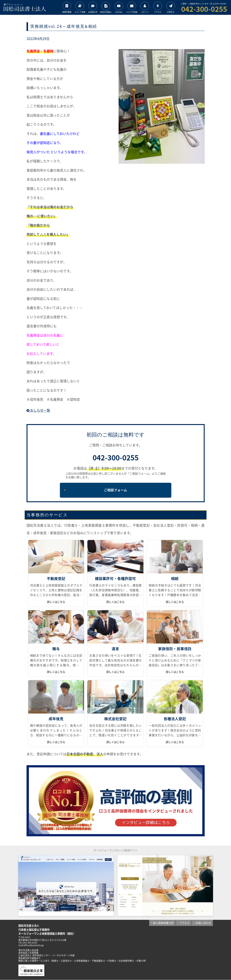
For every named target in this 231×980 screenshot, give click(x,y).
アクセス (185, 923)
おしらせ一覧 (38, 410)
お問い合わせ (203, 923)
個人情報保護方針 (163, 923)
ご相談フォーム (115, 490)
